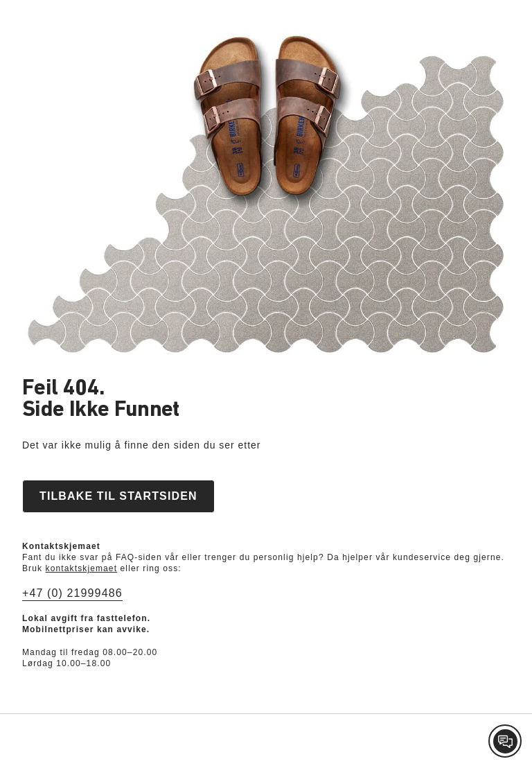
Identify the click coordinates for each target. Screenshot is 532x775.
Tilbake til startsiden (118, 496)
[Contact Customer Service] (505, 741)
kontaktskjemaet (82, 568)
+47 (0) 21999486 (72, 593)
